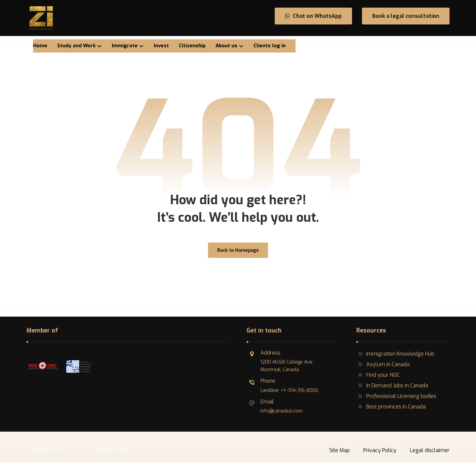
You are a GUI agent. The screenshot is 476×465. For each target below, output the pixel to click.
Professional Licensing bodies (396, 399)
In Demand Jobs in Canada (392, 388)
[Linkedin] (444, 45)
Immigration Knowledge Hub (395, 356)
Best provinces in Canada (391, 409)
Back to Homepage (238, 252)
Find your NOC (378, 378)
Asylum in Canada (383, 367)
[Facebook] (433, 45)
